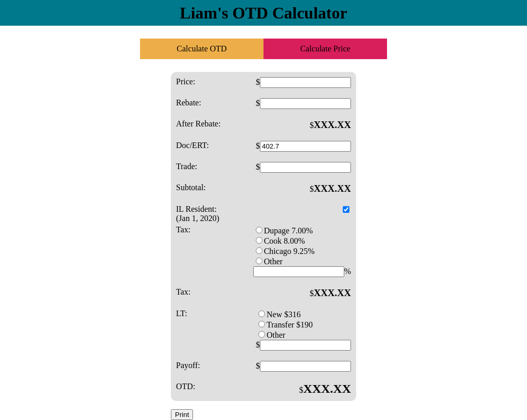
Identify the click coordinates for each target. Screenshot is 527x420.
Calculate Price (325, 49)
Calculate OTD (201, 49)
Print (182, 415)
